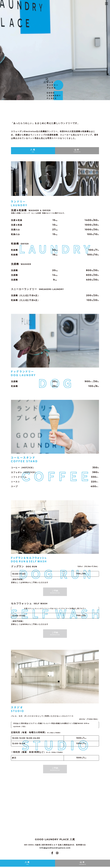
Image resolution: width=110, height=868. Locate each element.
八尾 (33, 151)
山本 (77, 151)
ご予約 (55, 592)
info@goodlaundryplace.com (55, 848)
